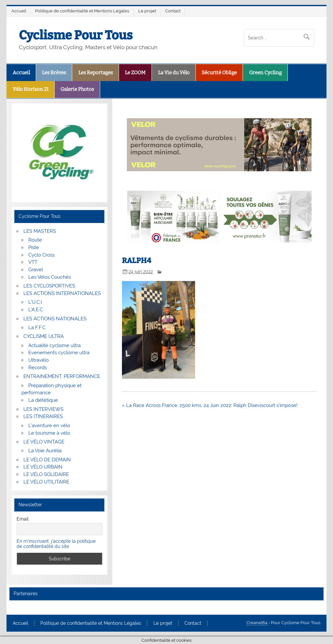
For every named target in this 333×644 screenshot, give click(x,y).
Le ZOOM (135, 73)
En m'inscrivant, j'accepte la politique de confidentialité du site (56, 544)
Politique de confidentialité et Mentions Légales (82, 11)
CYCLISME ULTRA (44, 336)
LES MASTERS (40, 231)
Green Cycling (265, 73)
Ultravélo (39, 360)
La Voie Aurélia (45, 451)
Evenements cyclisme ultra (59, 353)
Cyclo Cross (41, 255)
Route (35, 240)
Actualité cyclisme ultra (54, 345)
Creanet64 (257, 623)
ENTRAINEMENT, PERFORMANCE (62, 376)
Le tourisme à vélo (49, 433)
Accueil (19, 11)
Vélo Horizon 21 (31, 89)
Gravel (36, 270)
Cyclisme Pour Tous (76, 35)
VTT (33, 262)
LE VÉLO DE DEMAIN (47, 460)
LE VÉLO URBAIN (43, 467)
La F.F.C (37, 328)
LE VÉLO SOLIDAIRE (46, 474)
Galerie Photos (77, 89)
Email (23, 519)
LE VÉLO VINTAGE (44, 442)
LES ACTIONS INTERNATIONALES (62, 293)
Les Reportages (96, 73)
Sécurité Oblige (219, 73)
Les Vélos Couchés (50, 277)
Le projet (147, 11)
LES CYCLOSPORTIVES (49, 286)
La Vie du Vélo (174, 73)
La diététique (43, 400)
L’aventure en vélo (49, 426)
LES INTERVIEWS (43, 409)
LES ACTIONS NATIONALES (55, 319)
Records (38, 368)
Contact (173, 11)
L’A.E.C (36, 310)
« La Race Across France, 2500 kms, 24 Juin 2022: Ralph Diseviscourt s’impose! (210, 405)
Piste (34, 247)
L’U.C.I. (36, 302)
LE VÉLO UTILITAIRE (46, 482)
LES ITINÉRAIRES (43, 416)
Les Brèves (54, 73)
